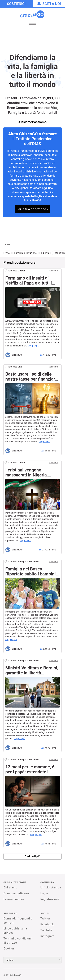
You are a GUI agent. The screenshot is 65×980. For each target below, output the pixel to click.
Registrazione (50, 899)
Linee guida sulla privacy (15, 931)
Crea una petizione (16, 893)
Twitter (45, 919)
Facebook (47, 924)
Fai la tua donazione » (32, 209)
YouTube (46, 930)
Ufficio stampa (51, 887)
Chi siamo (10, 887)
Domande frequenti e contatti (18, 921)
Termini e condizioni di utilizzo (18, 941)
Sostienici (16, 4)
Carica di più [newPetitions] (32, 856)
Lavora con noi (14, 899)
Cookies (9, 949)
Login (44, 893)
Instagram (47, 936)
